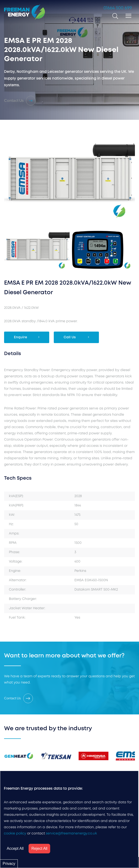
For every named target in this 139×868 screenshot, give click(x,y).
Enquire (27, 337)
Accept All (15, 848)
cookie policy (15, 834)
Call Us (76, 337)
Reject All (39, 848)
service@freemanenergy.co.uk (71, 834)
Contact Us (20, 101)
